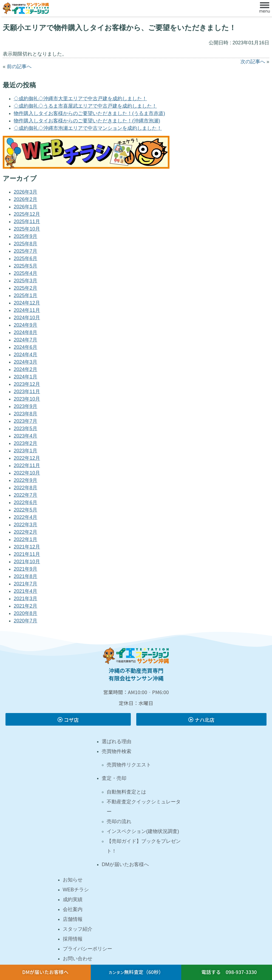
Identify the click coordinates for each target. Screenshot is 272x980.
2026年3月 (25, 192)
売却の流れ (119, 821)
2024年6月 (25, 347)
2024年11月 (27, 310)
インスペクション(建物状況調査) (143, 831)
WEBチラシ (76, 890)
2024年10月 (27, 318)
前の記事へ (19, 67)
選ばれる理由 (117, 742)
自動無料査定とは (126, 792)
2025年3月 (25, 281)
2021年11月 (27, 554)
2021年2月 (25, 606)
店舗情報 (73, 919)
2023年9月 (25, 406)
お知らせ (73, 880)
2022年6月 (25, 502)
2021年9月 (25, 569)
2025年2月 (25, 288)
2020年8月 (25, 613)
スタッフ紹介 (78, 929)
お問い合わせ (78, 959)
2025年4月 (25, 273)
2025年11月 (27, 222)
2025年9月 (25, 236)
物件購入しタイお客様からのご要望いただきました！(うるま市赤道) (89, 113)
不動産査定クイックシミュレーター (144, 807)
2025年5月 (25, 266)
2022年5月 (25, 510)
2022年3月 (25, 525)
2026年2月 (25, 199)
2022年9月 (25, 480)
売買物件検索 (117, 751)
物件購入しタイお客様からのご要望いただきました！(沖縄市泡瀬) (87, 121)
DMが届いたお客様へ (125, 864)
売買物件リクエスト (129, 765)
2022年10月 (27, 473)
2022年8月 (25, 488)
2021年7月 (25, 584)
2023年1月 (25, 451)
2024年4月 (25, 355)
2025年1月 (25, 295)
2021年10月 (27, 562)
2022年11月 (27, 465)
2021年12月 (27, 547)
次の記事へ (253, 62)
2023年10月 (27, 399)
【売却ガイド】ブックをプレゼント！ (144, 846)
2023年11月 (27, 392)
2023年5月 (25, 429)
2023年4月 (25, 436)
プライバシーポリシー (87, 949)
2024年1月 (25, 377)
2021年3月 (25, 599)
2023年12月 (27, 384)
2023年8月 (25, 414)
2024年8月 (25, 332)
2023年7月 (25, 421)
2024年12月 (27, 303)
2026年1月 (25, 207)
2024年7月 (25, 340)
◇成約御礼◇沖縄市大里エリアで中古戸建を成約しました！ (80, 99)
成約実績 (73, 899)
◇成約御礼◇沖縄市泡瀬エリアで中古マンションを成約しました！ (88, 128)
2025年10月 (27, 229)
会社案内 (73, 909)
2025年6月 (25, 258)
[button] (265, 8)
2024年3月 (25, 362)
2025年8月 (25, 244)
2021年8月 (25, 576)
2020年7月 (25, 621)
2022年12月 (27, 458)
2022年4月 (25, 517)
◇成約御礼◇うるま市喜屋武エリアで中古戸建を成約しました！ (85, 106)
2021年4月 (25, 591)
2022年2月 (25, 532)
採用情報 (73, 939)
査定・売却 (114, 778)
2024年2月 (25, 369)
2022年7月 (25, 495)
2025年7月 (25, 251)
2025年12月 (27, 214)
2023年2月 (25, 443)
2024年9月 (25, 325)
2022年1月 (25, 539)
